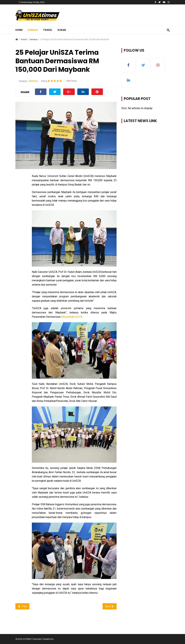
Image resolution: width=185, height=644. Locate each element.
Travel (48, 30)
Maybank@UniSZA (72, 317)
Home (19, 30)
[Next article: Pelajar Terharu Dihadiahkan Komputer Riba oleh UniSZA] (110, 606)
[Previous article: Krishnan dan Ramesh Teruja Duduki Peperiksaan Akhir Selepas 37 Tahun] (22, 606)
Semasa (33, 30)
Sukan (62, 30)
